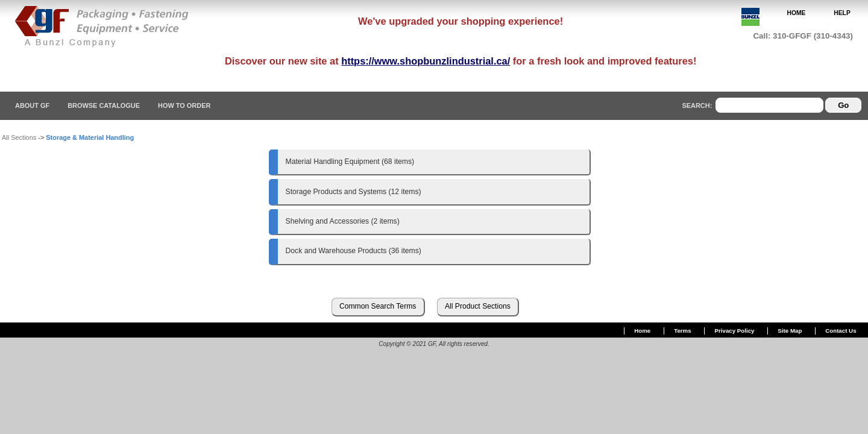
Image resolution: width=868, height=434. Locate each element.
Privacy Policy (735, 331)
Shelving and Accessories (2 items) (343, 221)
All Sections (19, 137)
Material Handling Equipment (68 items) (350, 162)
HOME (797, 13)
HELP (842, 13)
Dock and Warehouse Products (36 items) (354, 251)
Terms (682, 331)
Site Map (790, 331)
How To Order (184, 105)
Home (642, 331)
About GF (32, 105)
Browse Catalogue (104, 105)
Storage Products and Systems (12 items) (354, 192)
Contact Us (841, 331)
